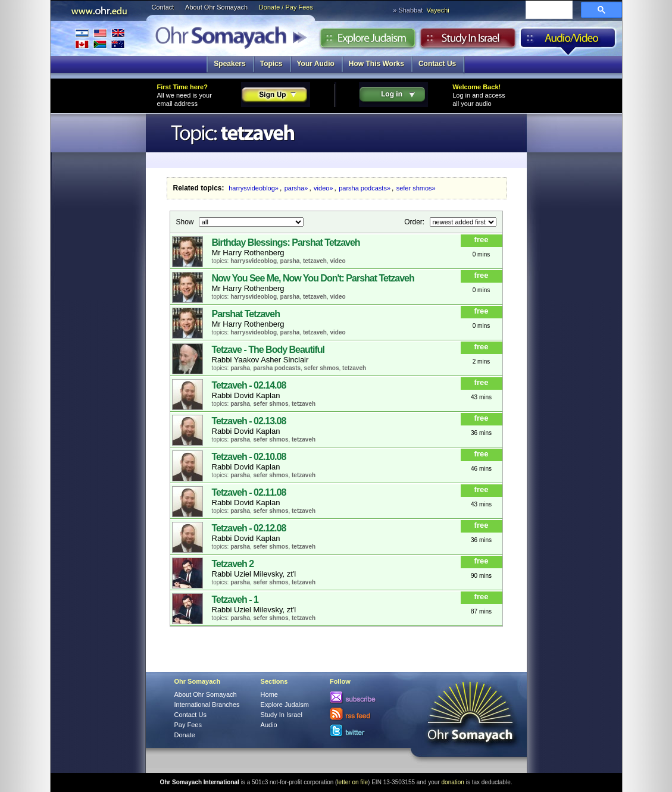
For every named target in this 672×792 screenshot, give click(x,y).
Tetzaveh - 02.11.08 (249, 492)
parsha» (296, 188)
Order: (415, 221)
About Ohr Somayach (216, 7)
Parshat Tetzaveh (246, 314)
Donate (185, 735)
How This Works (376, 64)
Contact (163, 7)
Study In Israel (282, 715)
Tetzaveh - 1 (235, 600)
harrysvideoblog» (254, 188)
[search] (548, 11)
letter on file (352, 782)
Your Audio (316, 64)
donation (453, 782)
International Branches (100, 38)
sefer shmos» (416, 188)
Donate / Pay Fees (286, 7)
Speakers (229, 64)
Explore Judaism (368, 41)
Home (269, 694)
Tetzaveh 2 (233, 564)
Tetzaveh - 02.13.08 (249, 421)
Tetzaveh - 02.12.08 (249, 528)
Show (186, 221)
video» (323, 188)
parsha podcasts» (365, 188)
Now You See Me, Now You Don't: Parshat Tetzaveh (313, 278)
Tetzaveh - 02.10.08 (249, 457)
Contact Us (437, 64)
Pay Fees (188, 725)
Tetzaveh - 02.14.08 (249, 385)
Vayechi (437, 10)
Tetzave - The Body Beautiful (268, 350)
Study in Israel (468, 41)
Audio (568, 41)
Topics (271, 64)
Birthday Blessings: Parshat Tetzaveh (286, 242)
